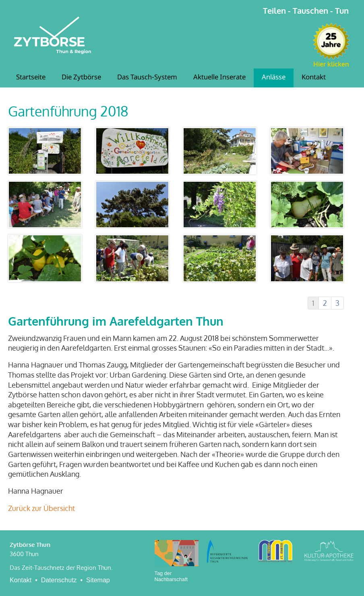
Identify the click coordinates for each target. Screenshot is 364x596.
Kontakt (314, 78)
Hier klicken (331, 64)
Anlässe (274, 78)
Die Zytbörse (81, 78)
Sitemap (98, 580)
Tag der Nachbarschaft (171, 576)
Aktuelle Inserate (219, 78)
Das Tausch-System (147, 78)
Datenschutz (59, 580)
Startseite (31, 78)
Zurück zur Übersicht (41, 508)
